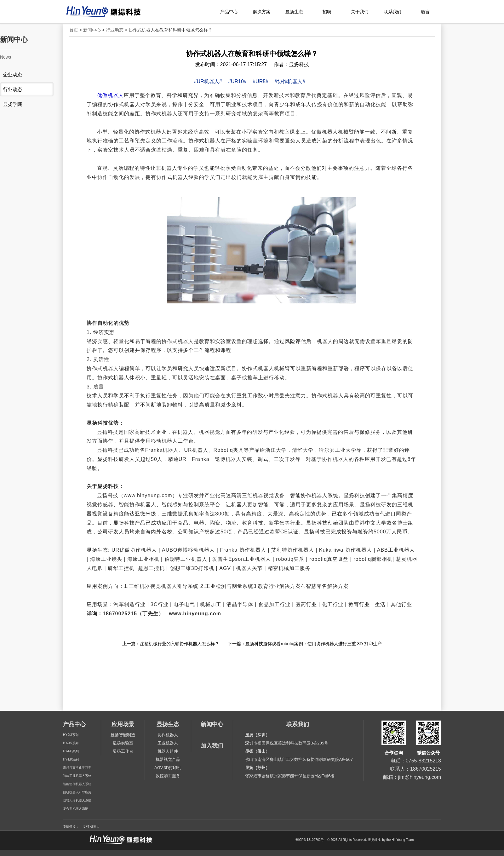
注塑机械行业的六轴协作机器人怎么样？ (180, 644)
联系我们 (392, 12)
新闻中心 (92, 30)
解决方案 (262, 12)
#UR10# (237, 81)
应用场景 (123, 724)
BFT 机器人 (92, 827)
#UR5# (261, 81)
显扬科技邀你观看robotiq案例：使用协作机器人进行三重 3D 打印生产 (313, 644)
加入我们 (212, 746)
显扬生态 (294, 12)
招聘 (327, 12)
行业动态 (115, 30)
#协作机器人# (290, 81)
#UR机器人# (208, 81)
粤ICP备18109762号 (309, 840)
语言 (425, 12)
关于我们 (360, 12)
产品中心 (229, 12)
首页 (74, 30)
